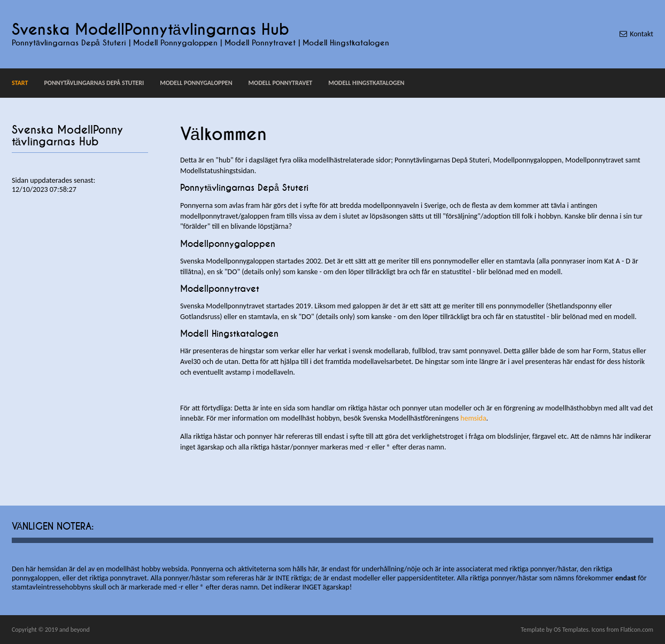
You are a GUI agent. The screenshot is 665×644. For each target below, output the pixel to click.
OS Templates (571, 630)
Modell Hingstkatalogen (366, 83)
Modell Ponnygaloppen (196, 83)
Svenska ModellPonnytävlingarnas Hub (150, 30)
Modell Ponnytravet (281, 83)
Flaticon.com (637, 630)
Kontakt (641, 34)
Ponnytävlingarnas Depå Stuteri (94, 83)
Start (20, 83)
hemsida (473, 418)
